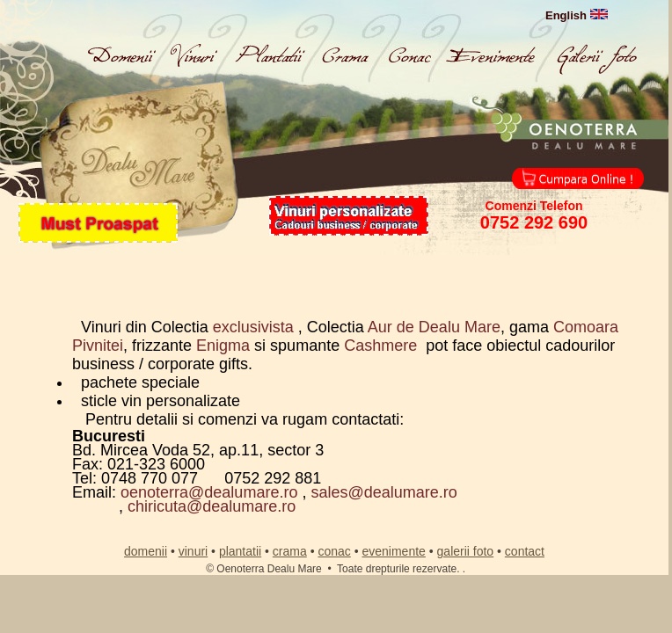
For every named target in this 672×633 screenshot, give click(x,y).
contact (525, 551)
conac (334, 551)
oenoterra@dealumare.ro (209, 492)
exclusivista (256, 327)
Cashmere (380, 346)
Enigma (225, 346)
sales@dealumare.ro (383, 492)
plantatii (240, 551)
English (577, 15)
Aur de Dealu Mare (434, 327)
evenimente (393, 551)
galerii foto (466, 551)
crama (290, 551)
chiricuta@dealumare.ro (212, 506)
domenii (146, 551)
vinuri (193, 551)
